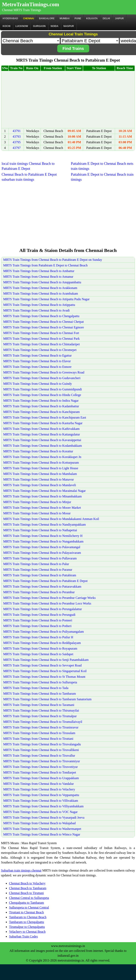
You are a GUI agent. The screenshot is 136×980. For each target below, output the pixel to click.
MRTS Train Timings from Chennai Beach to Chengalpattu (41, 316)
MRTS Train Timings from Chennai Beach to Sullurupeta (40, 682)
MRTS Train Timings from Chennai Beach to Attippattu (39, 305)
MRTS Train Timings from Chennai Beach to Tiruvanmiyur (42, 761)
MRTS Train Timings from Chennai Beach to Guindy (38, 384)
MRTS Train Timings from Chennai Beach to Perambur (39, 592)
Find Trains (73, 48)
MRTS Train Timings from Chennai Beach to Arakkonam (40, 288)
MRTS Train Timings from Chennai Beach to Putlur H (38, 637)
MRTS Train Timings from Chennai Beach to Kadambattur (41, 406)
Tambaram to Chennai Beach (28, 917)
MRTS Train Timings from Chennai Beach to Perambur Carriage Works (49, 598)
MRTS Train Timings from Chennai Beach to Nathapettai (40, 530)
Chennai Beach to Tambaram (28, 888)
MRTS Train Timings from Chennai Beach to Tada (36, 688)
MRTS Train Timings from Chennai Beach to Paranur (38, 570)
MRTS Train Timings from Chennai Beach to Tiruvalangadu (42, 744)
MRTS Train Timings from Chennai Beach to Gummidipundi (43, 389)
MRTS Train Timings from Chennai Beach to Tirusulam (39, 733)
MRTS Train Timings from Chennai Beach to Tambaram (40, 694)
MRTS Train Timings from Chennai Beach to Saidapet (38, 654)
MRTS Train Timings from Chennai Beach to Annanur (38, 277)
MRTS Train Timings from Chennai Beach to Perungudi (39, 615)
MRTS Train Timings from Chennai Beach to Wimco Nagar (42, 834)
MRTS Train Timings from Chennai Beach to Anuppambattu (42, 282)
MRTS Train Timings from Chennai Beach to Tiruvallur (39, 756)
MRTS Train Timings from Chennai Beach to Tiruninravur (41, 727)
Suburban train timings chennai (21, 870)
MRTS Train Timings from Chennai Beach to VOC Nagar (40, 812)
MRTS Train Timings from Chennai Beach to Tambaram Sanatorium (47, 699)
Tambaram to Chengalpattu (27, 922)
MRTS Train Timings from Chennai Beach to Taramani (39, 705)
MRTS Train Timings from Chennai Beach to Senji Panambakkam (46, 660)
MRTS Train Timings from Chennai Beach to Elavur (37, 361)
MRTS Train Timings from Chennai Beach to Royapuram (40, 648)
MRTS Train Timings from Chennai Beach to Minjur (37, 502)
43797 (17, 148)
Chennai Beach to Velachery (27, 883)
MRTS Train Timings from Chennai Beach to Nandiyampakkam (44, 525)
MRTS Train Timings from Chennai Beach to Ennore (37, 367)
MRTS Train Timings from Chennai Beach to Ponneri (38, 620)
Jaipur (119, 19)
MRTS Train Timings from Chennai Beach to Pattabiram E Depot (45, 581)
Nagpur (69, 26)
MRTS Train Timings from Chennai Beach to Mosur (37, 513)
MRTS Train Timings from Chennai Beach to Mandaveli (40, 485)
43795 (17, 142)
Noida (55, 26)
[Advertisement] (68, 100)
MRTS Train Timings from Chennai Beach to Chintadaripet (41, 344)
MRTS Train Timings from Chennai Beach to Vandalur (38, 784)
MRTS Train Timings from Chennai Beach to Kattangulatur (42, 434)
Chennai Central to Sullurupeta (29, 898)
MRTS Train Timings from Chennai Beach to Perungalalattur (42, 609)
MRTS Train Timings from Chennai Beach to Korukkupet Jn (42, 457)
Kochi (7, 26)
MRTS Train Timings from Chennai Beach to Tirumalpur (40, 716)
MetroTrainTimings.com (31, 4)
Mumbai (65, 19)
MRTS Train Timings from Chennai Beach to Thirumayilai (41, 710)
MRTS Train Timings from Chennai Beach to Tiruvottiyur (40, 767)
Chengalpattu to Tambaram (27, 903)
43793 (17, 137)
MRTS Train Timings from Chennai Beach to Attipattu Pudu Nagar (46, 299)
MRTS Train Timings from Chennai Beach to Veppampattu (41, 795)
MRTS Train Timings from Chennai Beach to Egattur (37, 355)
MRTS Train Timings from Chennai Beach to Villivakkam (41, 801)
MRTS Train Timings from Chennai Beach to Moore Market (42, 508)
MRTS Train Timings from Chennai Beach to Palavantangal (42, 547)
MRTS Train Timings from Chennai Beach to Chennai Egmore (44, 327)
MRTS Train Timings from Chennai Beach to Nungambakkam (43, 541)
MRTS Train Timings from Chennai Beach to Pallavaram (40, 558)
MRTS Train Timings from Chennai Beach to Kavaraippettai (42, 440)
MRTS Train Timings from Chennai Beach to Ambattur (39, 271)
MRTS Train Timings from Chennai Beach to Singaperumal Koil (45, 671)
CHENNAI (29, 19)
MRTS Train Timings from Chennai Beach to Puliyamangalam (43, 632)
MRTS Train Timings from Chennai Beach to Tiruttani (38, 739)
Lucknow (22, 26)
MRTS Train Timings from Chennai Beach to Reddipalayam (42, 643)
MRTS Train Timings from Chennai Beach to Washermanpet (42, 829)
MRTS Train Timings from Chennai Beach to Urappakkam (41, 778)
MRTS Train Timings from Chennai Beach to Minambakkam (42, 496)
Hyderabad (10, 19)
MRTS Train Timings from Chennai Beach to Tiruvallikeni (41, 750)
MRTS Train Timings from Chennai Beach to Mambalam (40, 474)
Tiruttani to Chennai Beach (26, 912)
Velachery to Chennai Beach (27, 932)
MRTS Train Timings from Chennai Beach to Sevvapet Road (42, 665)
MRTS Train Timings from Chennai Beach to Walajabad (39, 823)
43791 (17, 131)
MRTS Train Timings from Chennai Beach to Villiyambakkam (43, 806)
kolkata (92, 19)
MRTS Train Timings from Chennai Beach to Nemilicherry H (43, 536)
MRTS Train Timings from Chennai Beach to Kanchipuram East (45, 417)
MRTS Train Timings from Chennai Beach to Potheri (37, 626)
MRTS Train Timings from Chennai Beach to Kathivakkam (41, 429)
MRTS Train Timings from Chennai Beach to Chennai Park (41, 339)
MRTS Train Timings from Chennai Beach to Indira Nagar (41, 401)
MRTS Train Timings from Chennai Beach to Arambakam (41, 293)
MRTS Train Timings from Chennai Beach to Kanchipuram (41, 412)
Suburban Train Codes (23, 936)
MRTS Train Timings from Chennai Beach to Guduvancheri (42, 378)
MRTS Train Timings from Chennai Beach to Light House (41, 468)
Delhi (106, 19)
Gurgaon (39, 26)
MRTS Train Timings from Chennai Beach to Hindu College (42, 395)
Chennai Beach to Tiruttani (26, 893)
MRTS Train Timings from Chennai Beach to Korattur (38, 451)
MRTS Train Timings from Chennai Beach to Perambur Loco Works (47, 603)
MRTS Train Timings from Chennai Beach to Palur (36, 564)
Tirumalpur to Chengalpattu (27, 927)
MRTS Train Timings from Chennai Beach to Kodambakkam (42, 446)
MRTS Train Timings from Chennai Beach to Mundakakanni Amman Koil (51, 519)
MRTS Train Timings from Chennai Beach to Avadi (36, 310)
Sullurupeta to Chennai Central (29, 907)
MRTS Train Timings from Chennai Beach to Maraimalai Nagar (44, 491)
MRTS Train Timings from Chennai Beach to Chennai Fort (41, 333)
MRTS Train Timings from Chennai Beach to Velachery (39, 789)
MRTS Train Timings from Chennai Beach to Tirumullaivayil (43, 722)
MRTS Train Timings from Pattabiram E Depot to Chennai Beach (45, 265)
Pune (78, 19)
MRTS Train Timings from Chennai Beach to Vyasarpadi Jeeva (44, 818)
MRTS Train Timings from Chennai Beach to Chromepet (40, 350)
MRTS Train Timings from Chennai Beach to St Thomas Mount (44, 677)
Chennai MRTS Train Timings (21, 10)
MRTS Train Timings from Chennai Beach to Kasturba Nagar (43, 423)
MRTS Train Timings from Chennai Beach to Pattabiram (40, 575)
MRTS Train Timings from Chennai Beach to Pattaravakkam (42, 586)
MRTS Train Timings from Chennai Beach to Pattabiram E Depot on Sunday (53, 260)
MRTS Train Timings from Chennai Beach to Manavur (39, 479)
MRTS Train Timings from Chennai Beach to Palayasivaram (42, 553)
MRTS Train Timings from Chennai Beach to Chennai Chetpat (43, 322)
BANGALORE (47, 19)
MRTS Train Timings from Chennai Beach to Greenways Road (44, 372)
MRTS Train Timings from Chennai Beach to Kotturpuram (41, 463)
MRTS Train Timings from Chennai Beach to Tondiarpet (40, 772)
